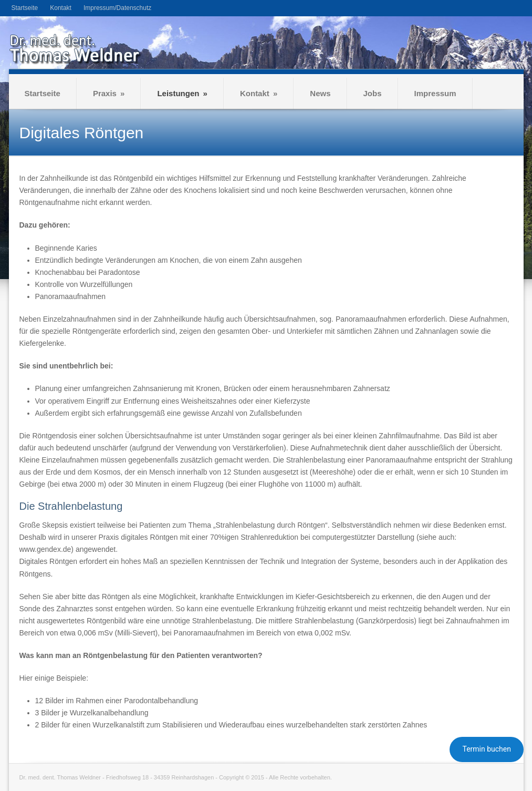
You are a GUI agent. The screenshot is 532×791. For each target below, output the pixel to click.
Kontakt (61, 8)
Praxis (109, 93)
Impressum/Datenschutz (117, 8)
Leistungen (182, 93)
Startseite (25, 8)
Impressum (435, 93)
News (320, 93)
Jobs (373, 93)
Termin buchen (487, 749)
